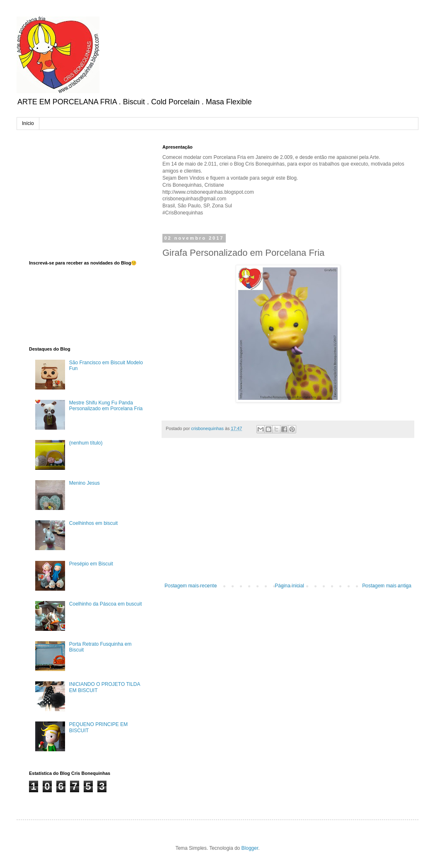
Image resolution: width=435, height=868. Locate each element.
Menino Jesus (85, 483)
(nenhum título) (86, 443)
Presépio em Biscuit (91, 564)
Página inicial (289, 586)
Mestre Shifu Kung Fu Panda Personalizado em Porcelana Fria (106, 406)
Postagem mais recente (191, 586)
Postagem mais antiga (387, 586)
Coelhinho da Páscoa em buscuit (105, 604)
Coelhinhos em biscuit (93, 523)
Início (28, 123)
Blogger (250, 848)
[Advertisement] (288, 515)
